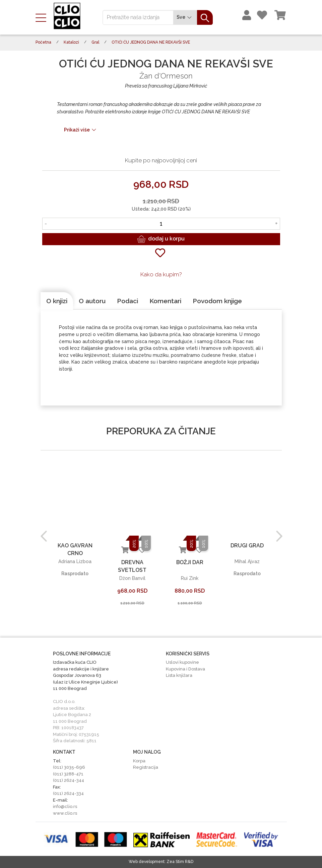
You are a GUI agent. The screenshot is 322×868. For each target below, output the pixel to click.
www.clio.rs (65, 813)
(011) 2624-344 (69, 780)
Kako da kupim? (161, 274)
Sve (185, 17)
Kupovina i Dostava (185, 669)
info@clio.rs (65, 806)
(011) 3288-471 (68, 774)
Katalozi (71, 42)
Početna (43, 42)
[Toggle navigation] (43, 17)
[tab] (57, 301)
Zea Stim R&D (180, 862)
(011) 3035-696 (69, 767)
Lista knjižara (179, 675)
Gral (95, 42)
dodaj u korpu (161, 239)
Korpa (139, 761)
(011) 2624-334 (68, 793)
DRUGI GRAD (247, 546)
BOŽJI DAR (190, 562)
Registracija (146, 767)
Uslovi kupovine (182, 662)
